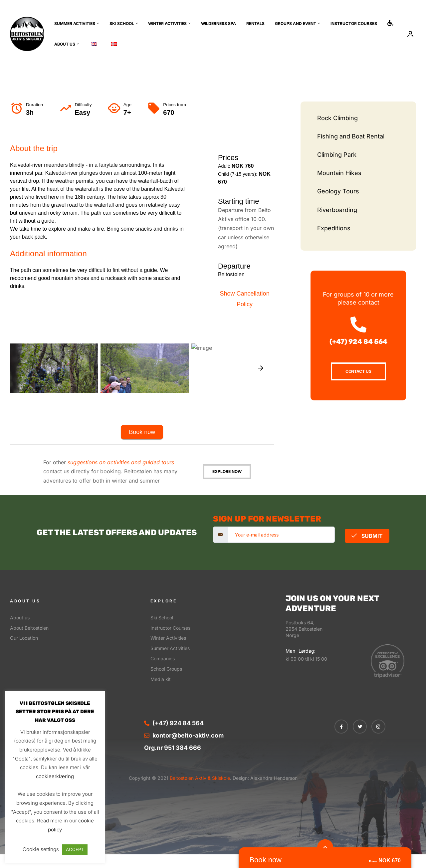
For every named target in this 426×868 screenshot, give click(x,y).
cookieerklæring (55, 776)
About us (65, 44)
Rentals (255, 23)
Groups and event (296, 23)
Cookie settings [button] (41, 849)
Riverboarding (337, 210)
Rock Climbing (337, 118)
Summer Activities (75, 23)
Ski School (122, 23)
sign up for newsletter (267, 519)
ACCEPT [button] (75, 849)
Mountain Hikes (339, 173)
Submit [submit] (367, 536)
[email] (281, 535)
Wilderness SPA (218, 23)
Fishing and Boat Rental (351, 136)
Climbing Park (337, 155)
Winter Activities (167, 23)
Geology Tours (338, 191)
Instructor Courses (354, 23)
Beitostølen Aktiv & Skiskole (199, 778)
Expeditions (334, 228)
